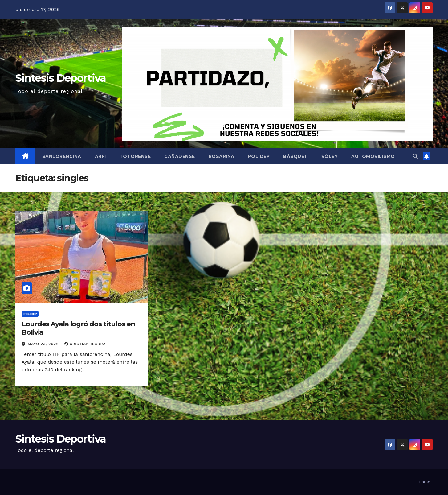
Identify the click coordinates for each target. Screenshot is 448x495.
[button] (415, 156)
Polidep (259, 156)
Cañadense (180, 156)
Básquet (295, 156)
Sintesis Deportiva (61, 78)
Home (424, 482)
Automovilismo (373, 156)
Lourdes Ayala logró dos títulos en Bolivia (78, 328)
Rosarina (222, 156)
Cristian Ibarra (85, 344)
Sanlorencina (62, 156)
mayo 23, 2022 (44, 344)
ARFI (100, 156)
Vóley (330, 156)
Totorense (135, 156)
